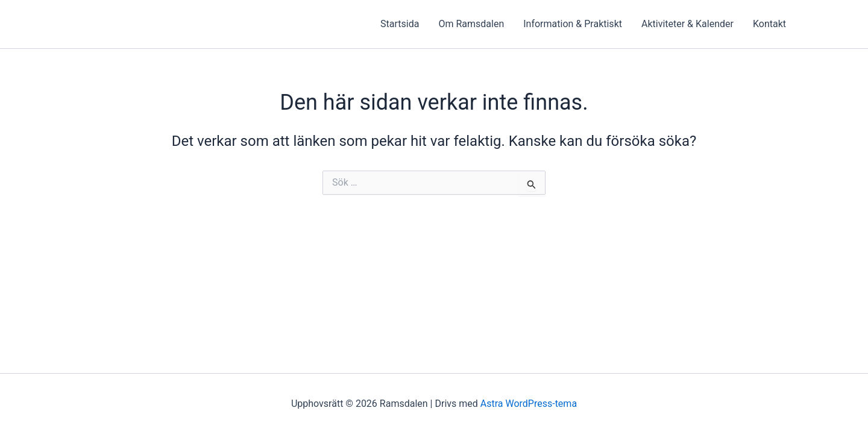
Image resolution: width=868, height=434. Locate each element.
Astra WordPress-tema (529, 404)
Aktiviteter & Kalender (687, 24)
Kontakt (769, 24)
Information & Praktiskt (573, 24)
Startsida (400, 24)
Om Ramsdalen (471, 24)
